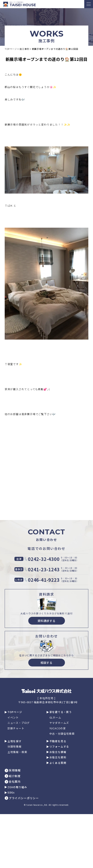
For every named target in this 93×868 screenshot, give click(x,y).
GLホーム (55, 718)
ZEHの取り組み (17, 787)
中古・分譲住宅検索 (62, 734)
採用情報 (15, 770)
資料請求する (46, 621)
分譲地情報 (15, 747)
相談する (46, 663)
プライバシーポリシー (24, 798)
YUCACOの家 (58, 728)
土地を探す (15, 741)
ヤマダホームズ (59, 723)
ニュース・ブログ (19, 723)
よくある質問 (58, 763)
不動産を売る (58, 741)
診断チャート (16, 728)
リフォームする (59, 747)
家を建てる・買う (61, 712)
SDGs (11, 793)
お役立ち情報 (58, 752)
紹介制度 (15, 776)
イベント (13, 718)
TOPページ (15, 712)
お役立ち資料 (58, 757)
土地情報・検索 (17, 752)
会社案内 (15, 782)
